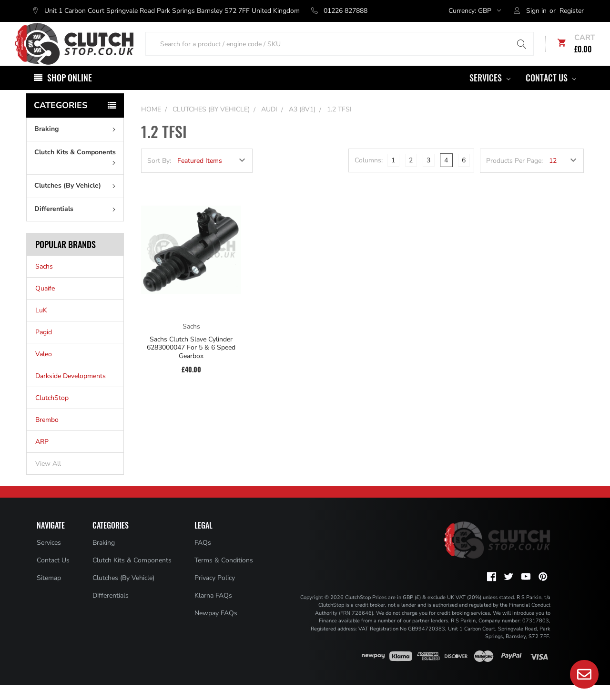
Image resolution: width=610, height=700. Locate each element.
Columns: (369, 175)
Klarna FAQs (213, 611)
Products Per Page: (514, 176)
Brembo (47, 435)
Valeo (44, 369)
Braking (77, 144)
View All (48, 479)
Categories (61, 120)
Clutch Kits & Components (77, 171)
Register (572, 11)
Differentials (77, 224)
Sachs (44, 282)
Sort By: (159, 176)
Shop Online (70, 93)
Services (490, 93)
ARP (42, 457)
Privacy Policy (215, 593)
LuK (41, 325)
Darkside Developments (71, 391)
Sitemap (49, 593)
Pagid (44, 347)
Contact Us (551, 93)
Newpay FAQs (216, 628)
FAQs (203, 558)
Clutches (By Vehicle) (77, 201)
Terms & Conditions (224, 575)
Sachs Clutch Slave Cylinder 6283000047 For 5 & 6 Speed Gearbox (191, 363)
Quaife (45, 304)
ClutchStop (52, 413)
